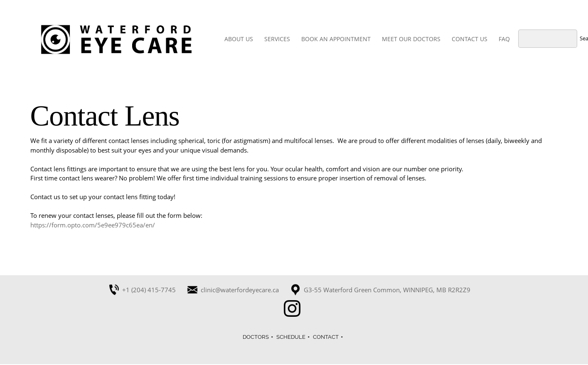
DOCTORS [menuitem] (256, 337)
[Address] (383, 290)
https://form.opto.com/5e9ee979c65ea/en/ (93, 225)
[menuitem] (239, 39)
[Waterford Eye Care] (116, 39)
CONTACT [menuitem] (326, 337)
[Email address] (236, 290)
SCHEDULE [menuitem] (291, 337)
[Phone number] (145, 290)
